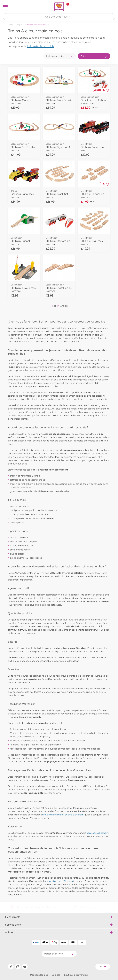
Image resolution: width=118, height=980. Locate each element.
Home (10, 25)
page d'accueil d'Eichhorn (60, 881)
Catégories (20, 25)
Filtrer (94, 56)
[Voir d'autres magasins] (68, 4)
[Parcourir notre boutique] (59, 17)
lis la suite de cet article (41, 46)
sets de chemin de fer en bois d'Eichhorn (63, 815)
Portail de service (59, 954)
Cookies (56, 975)
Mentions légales (39, 975)
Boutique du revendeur (76, 975)
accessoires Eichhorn (97, 833)
